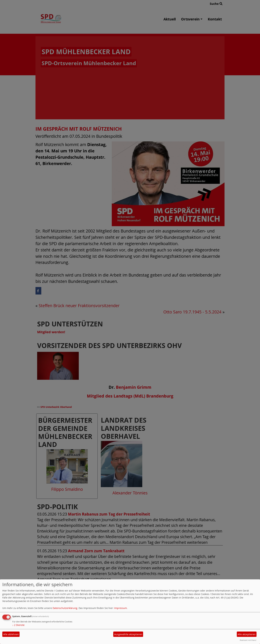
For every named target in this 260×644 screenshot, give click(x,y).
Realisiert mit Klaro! (248, 640)
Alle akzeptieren (247, 634)
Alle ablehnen (11, 634)
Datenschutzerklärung (65, 608)
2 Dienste (18, 625)
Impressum (121, 608)
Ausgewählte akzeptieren (128, 634)
